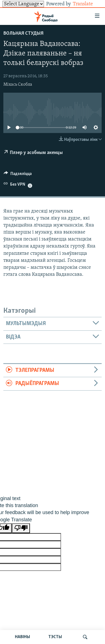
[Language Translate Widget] (23, 4)
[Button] (18, 175)
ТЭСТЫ (55, 637)
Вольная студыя (23, 33)
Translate (87, 4)
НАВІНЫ (22, 637)
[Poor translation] (21, 528)
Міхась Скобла (18, 85)
